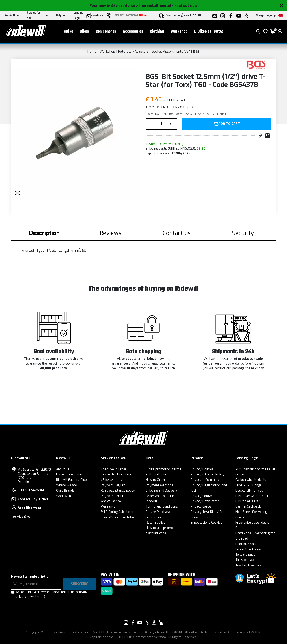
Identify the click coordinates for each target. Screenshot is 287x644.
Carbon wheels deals (251, 480)
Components (106, 32)
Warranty (108, 507)
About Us (63, 469)
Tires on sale (245, 560)
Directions (25, 482)
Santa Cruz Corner (249, 549)
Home (92, 51)
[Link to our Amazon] (154, 623)
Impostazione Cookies (207, 523)
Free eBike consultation (118, 517)
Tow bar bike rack (248, 565)
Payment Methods (159, 485)
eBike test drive (113, 480)
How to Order (156, 480)
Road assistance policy (118, 491)
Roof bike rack (246, 544)
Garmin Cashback (248, 507)
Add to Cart (229, 124)
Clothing (157, 32)
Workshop (179, 32)
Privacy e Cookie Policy (207, 474)
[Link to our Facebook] (133, 623)
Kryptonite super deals (252, 523)
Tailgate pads (245, 555)
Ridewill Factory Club (71, 480)
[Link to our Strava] (147, 623)
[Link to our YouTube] (140, 623)
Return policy (155, 523)
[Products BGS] (256, 65)
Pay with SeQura (113, 485)
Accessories (133, 32)
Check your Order (114, 469)
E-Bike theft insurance (117, 474)
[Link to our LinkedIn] (161, 623)
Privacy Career (201, 507)
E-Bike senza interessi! (252, 496)
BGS (196, 51)
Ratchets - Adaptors (133, 51)
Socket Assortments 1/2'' (171, 51)
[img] (191, 107)
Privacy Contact (202, 496)
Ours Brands (65, 491)
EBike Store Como (69, 474)
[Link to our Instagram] (126, 623)
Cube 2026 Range (249, 485)
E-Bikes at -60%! (209, 32)
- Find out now (185, 5)
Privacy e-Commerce (206, 480)
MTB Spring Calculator (117, 512)
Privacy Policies (202, 469)
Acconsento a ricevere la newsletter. (53, 594)
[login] (280, 31)
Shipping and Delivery (161, 491)
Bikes (84, 32)
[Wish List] (265, 31)
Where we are (66, 485)
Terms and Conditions (162, 507)
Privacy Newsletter (205, 501)
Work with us (66, 496)
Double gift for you (249, 491)
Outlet (240, 528)
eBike (69, 32)
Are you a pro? (112, 501)
